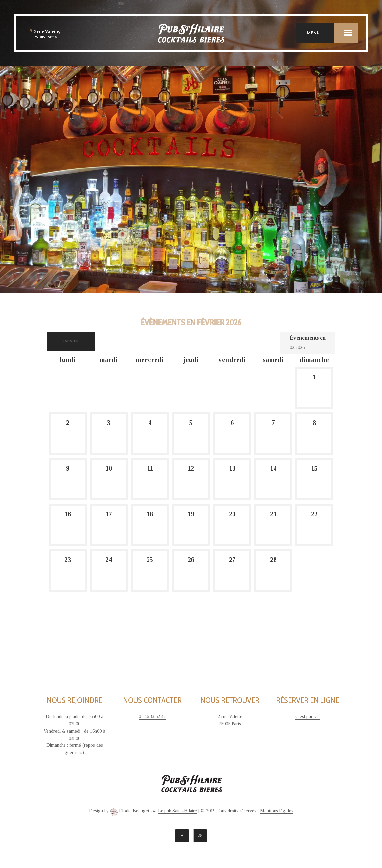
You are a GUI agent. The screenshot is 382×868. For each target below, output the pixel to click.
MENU (332, 33)
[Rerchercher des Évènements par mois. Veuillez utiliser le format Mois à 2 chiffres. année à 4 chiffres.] (306, 347)
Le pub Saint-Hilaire (178, 811)
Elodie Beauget (129, 812)
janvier (71, 341)
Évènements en (308, 338)
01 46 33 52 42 (152, 716)
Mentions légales (277, 811)
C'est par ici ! (308, 716)
